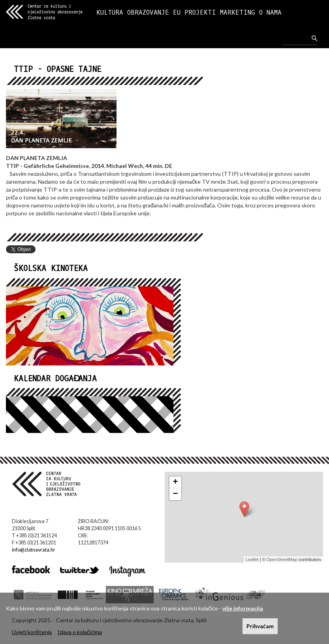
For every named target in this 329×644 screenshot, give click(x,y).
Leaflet (252, 559)
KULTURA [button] (110, 12)
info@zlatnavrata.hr (34, 550)
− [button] (175, 494)
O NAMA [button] (270, 12)
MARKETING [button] (238, 12)
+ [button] (175, 482)
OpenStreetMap (282, 559)
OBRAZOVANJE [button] (148, 12)
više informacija (243, 608)
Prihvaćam (260, 626)
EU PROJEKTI (195, 12)
